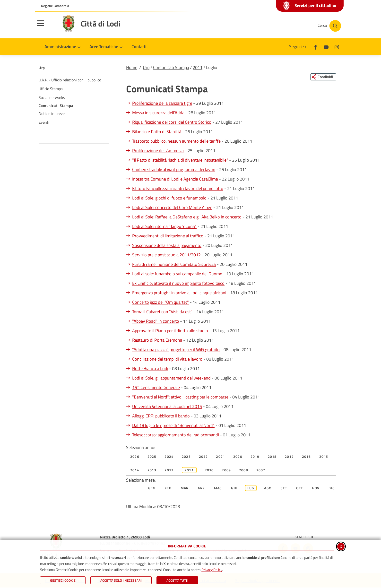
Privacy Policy (212, 570)
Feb (168, 488)
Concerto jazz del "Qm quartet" (160, 302)
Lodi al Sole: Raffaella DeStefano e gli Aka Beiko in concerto (187, 217)
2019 (255, 457)
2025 (152, 457)
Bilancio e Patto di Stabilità (157, 132)
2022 (203, 457)
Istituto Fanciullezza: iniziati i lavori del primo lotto (178, 189)
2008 (244, 470)
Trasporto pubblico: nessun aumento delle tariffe (176, 141)
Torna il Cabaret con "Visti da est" (162, 312)
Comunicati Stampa (171, 67)
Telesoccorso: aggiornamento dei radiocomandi (176, 435)
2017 (289, 457)
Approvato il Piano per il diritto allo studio (170, 331)
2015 (324, 457)
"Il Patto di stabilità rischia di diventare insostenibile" (180, 160)
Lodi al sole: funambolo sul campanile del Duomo (177, 274)
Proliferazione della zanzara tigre (162, 103)
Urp (146, 67)
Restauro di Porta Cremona (157, 340)
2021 (221, 457)
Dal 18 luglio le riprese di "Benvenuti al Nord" (173, 426)
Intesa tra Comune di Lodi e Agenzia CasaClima (175, 179)
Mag (218, 488)
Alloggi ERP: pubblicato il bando (161, 416)
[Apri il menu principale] (47, 26)
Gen (152, 488)
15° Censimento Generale (156, 388)
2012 (169, 470)
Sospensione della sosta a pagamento (167, 246)
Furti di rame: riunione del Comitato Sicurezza (174, 264)
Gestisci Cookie (63, 580)
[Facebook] (315, 47)
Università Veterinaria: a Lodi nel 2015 (167, 407)
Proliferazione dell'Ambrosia (158, 151)
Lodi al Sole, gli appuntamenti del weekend (171, 378)
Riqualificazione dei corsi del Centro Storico (172, 122)
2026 (135, 457)
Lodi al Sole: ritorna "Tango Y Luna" (164, 227)
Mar (185, 488)
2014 (135, 470)
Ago (268, 488)
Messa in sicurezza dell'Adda (158, 113)
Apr (201, 488)
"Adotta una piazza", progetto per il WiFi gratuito (176, 350)
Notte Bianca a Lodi (150, 369)
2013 (152, 470)
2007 (261, 470)
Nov (316, 488)
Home (132, 67)
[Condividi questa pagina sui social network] (323, 77)
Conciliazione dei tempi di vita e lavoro (167, 359)
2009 (226, 470)
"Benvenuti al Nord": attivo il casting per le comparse (180, 397)
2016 (307, 457)
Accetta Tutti (177, 580)
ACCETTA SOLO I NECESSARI (121, 580)
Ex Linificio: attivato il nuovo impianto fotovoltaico (178, 283)
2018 (272, 457)
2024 (169, 457)
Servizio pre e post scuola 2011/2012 (166, 255)
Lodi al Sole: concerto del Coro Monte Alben (172, 208)
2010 (209, 470)
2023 (186, 457)
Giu (234, 488)
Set (284, 488)
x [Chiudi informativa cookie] (341, 546)
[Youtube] (326, 47)
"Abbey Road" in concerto (156, 321)
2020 (238, 457)
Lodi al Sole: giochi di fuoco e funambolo (169, 198)
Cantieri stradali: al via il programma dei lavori (174, 170)
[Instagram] (337, 47)
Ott (299, 488)
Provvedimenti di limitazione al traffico (168, 236)
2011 (198, 67)
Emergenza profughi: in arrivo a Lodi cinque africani (179, 293)
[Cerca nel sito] (329, 26)
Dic (332, 488)
